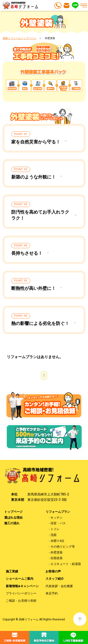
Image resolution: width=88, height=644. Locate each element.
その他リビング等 (63, 547)
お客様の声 (53, 571)
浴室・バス (58, 523)
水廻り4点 (57, 541)
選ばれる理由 (13, 518)
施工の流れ (12, 523)
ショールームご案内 (20, 579)
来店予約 (52, 593)
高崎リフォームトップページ (19, 38)
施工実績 (12, 571)
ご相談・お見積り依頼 (21, 601)
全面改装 (57, 558)
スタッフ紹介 (55, 579)
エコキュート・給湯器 (66, 564)
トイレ (55, 529)
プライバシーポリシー (21, 593)
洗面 (54, 535)
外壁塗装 (57, 552)
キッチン (57, 518)
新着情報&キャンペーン (22, 586)
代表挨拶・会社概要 (59, 586)
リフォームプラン (58, 512)
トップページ (13, 512)
